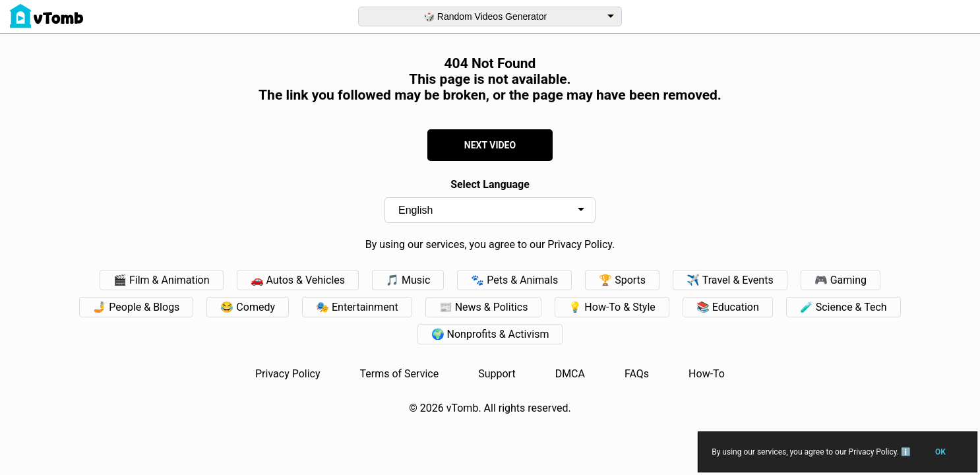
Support (497, 374)
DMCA (570, 374)
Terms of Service (400, 374)
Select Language (490, 184)
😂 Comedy (248, 307)
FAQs (637, 374)
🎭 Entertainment (357, 307)
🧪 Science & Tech (843, 307)
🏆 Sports (622, 280)
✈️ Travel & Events (730, 280)
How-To (707, 374)
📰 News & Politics (484, 307)
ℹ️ (905, 452)
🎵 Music (408, 280)
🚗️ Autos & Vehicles (298, 280)
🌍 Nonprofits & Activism (490, 334)
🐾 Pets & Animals (514, 280)
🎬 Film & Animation (162, 280)
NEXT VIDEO (490, 145)
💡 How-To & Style (612, 307)
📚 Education (728, 307)
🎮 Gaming (841, 280)
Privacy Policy (288, 374)
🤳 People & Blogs (136, 307)
